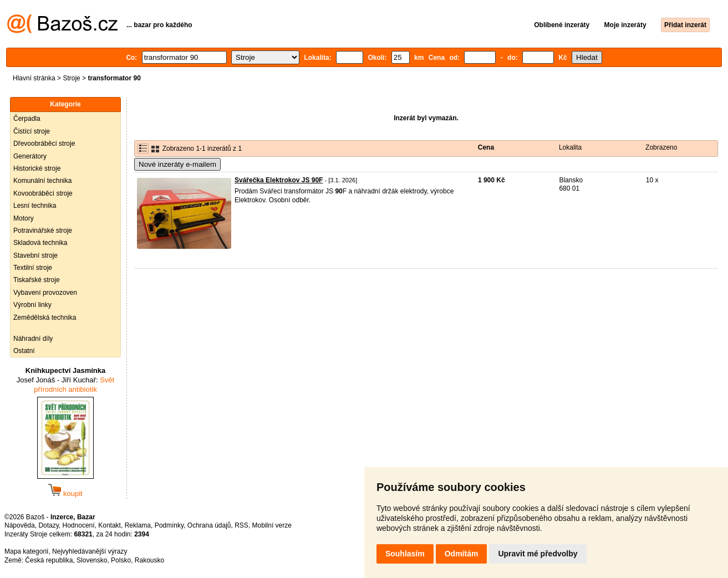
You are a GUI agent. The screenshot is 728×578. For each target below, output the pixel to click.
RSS (241, 525)
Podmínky (169, 525)
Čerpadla (27, 119)
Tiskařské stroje (37, 280)
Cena (486, 147)
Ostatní (24, 351)
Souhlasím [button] (405, 554)
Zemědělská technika (45, 318)
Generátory (30, 156)
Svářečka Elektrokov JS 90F (279, 180)
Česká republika (49, 560)
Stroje (71, 78)
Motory (24, 218)
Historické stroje (37, 168)
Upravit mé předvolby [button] (538, 554)
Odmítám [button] (462, 554)
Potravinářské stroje (43, 231)
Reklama (138, 525)
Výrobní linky (32, 305)
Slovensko (92, 560)
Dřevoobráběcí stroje (44, 144)
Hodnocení (79, 525)
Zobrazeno (661, 147)
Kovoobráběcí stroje (43, 193)
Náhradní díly (33, 339)
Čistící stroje (32, 131)
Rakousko (149, 560)
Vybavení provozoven (45, 293)
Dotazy (48, 525)
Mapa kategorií (26, 551)
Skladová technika (40, 243)
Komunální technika (42, 181)
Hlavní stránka (34, 78)
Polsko (121, 560)
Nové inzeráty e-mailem (177, 164)
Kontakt (110, 525)
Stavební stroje (35, 255)
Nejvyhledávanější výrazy (90, 551)
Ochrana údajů (209, 525)
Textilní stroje (33, 268)
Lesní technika (35, 206)
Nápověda (20, 525)
